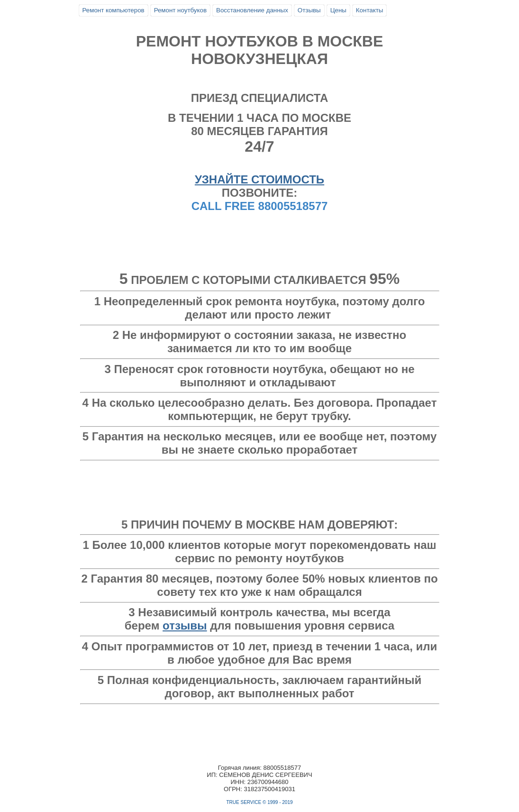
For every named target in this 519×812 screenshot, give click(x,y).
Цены (338, 10)
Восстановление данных (252, 10)
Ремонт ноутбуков (180, 10)
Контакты (370, 10)
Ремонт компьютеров (114, 10)
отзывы (185, 625)
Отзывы (309, 10)
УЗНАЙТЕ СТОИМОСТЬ (259, 179)
